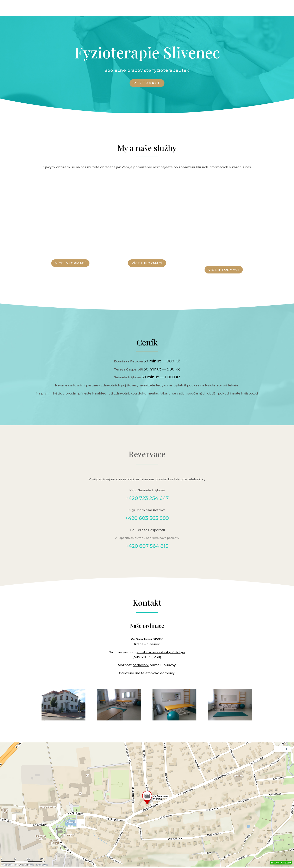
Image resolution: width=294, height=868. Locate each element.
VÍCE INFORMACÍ (70, 263)
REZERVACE (147, 83)
